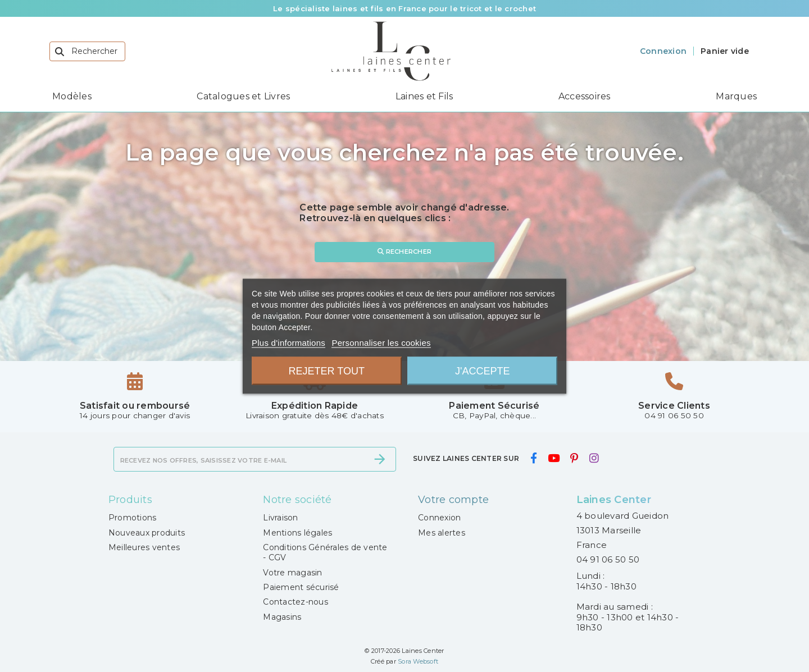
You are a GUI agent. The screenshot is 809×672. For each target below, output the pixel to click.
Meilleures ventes (144, 547)
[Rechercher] (87, 51)
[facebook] (533, 458)
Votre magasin (292, 573)
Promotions (133, 518)
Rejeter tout (327, 371)
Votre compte (453, 500)
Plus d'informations (288, 342)
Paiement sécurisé (301, 587)
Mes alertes (442, 533)
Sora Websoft (418, 661)
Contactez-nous (296, 602)
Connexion (439, 518)
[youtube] (553, 458)
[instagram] (594, 458)
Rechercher (404, 252)
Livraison (280, 518)
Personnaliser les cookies (381, 342)
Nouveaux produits (147, 533)
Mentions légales (297, 533)
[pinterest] (574, 458)
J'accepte (482, 371)
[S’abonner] (380, 459)
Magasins (282, 617)
